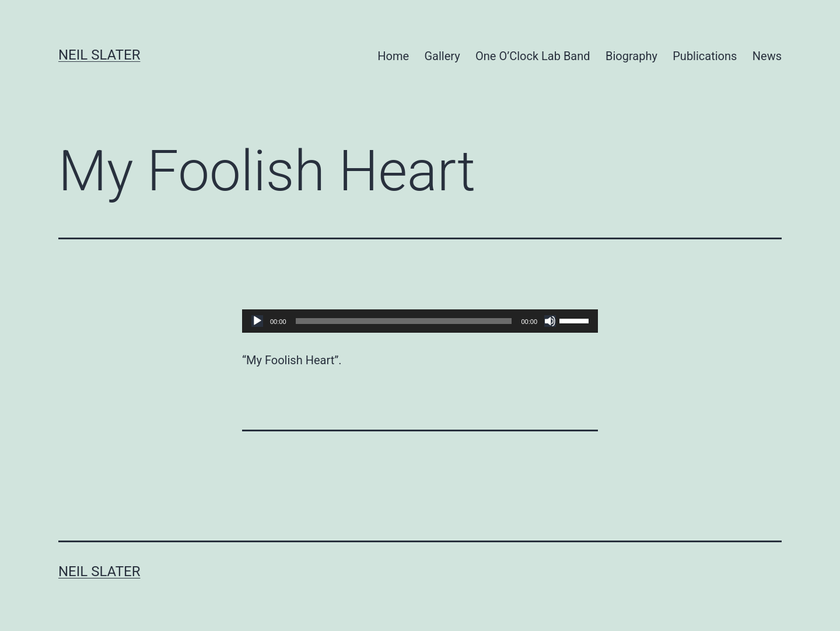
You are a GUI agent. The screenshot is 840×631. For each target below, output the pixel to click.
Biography (631, 56)
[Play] (257, 321)
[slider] (404, 321)
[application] (420, 321)
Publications (705, 56)
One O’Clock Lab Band (533, 56)
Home (393, 56)
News (767, 56)
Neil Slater (99, 55)
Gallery (442, 56)
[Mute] (550, 321)
